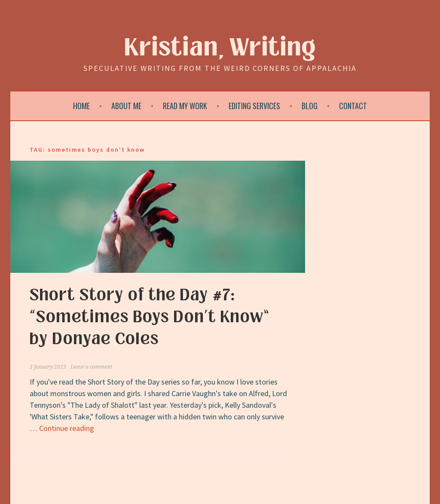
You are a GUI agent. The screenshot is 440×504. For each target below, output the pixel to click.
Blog (310, 106)
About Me (126, 106)
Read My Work (185, 106)
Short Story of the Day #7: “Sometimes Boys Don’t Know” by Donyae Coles (150, 317)
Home (81, 106)
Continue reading (67, 428)
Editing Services (254, 106)
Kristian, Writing (220, 48)
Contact (353, 106)
